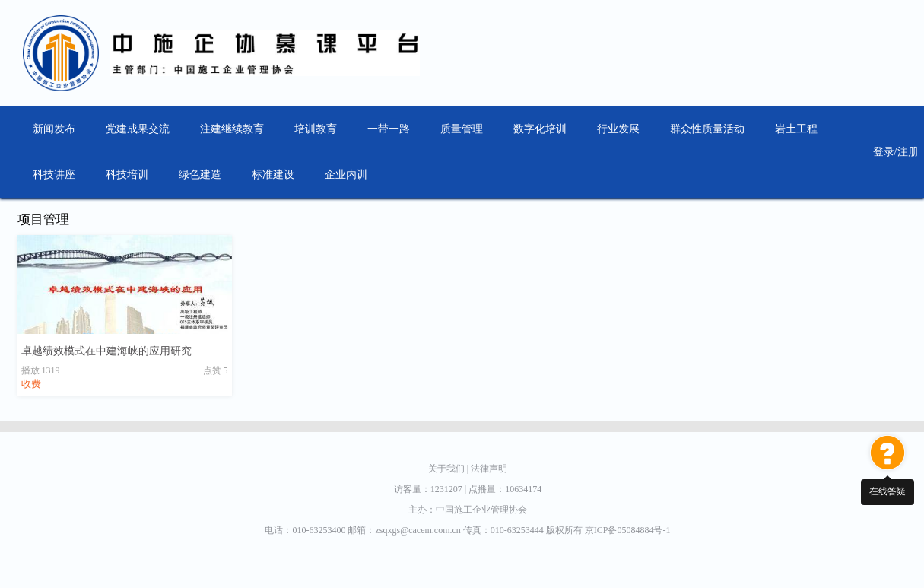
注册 (908, 152)
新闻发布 (54, 129)
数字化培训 (540, 129)
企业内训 (346, 175)
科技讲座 (54, 175)
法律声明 (489, 469)
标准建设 (273, 175)
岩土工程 (796, 129)
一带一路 (389, 129)
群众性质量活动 (707, 129)
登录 (884, 152)
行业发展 (618, 129)
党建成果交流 (138, 129)
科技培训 (127, 175)
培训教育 (316, 129)
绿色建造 (200, 175)
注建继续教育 (232, 129)
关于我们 (449, 469)
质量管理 (462, 129)
